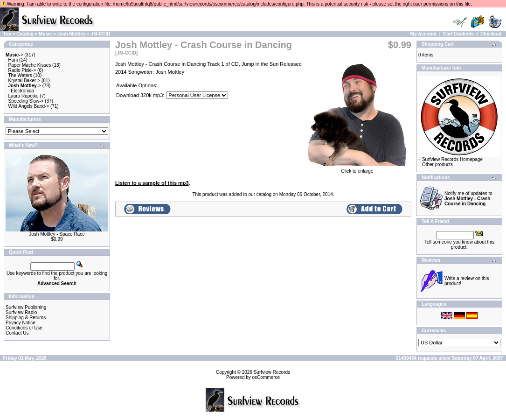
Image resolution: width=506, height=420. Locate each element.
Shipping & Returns (26, 318)
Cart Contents (458, 34)
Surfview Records (272, 372)
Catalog (25, 34)
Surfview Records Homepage (452, 159)
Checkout (491, 34)
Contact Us (17, 333)
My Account (423, 34)
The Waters (20, 75)
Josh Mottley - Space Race (57, 234)
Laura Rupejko (24, 96)
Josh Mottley (72, 34)
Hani (13, 60)
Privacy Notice (21, 323)
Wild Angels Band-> (29, 106)
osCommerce (266, 377)
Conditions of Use (24, 328)
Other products (437, 164)
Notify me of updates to (468, 199)
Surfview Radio (21, 312)
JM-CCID (101, 34)
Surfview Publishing (26, 307)
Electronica (22, 91)
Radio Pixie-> (22, 70)
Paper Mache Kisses (30, 65)
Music (45, 34)
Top (7, 34)
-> (14, 55)
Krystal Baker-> (24, 80)
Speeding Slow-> (26, 101)
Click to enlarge (357, 169)
